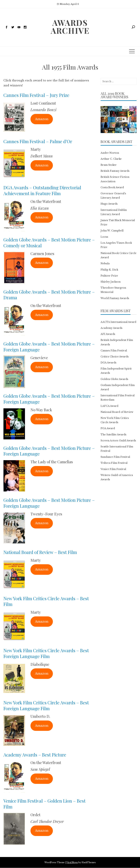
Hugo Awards (109, 204)
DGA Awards (108, 363)
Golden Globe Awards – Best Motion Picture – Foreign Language (49, 347)
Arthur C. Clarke (111, 159)
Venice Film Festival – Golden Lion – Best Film (45, 804)
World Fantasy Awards (115, 298)
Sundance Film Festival (115, 457)
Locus (104, 237)
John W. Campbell (112, 231)
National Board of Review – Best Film (40, 552)
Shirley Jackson (111, 282)
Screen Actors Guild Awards (118, 441)
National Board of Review (117, 412)
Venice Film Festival (113, 469)
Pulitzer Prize (109, 276)
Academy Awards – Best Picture (35, 755)
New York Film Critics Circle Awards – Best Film (46, 601)
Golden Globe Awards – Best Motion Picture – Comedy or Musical (49, 243)
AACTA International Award (118, 322)
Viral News (72, 862)
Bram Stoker (109, 165)
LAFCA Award (109, 406)
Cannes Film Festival (114, 351)
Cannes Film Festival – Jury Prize (36, 95)
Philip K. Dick (109, 270)
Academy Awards (112, 328)
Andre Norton (110, 153)
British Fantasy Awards (115, 171)
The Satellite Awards (113, 435)
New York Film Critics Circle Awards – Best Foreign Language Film (46, 653)
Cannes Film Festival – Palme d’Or (38, 141)
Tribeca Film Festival (114, 463)
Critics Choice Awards (115, 357)
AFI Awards (108, 334)
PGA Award (108, 428)
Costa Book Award (112, 187)
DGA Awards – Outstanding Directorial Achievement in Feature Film (42, 190)
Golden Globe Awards (114, 379)
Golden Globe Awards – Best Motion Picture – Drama (49, 295)
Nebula (105, 263)
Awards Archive (70, 27)
